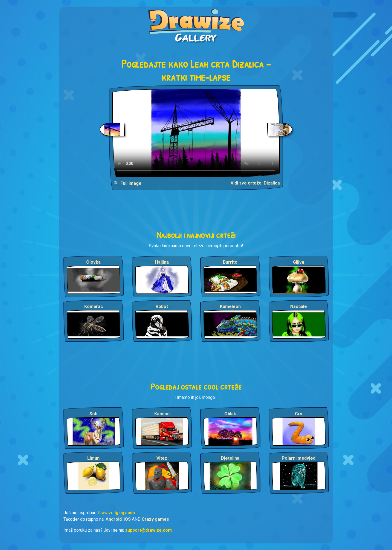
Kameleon (230, 306)
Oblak (230, 414)
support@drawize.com (148, 530)
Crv (299, 414)
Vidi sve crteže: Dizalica (255, 183)
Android (114, 519)
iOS (127, 519)
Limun (93, 458)
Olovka (93, 262)
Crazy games (155, 519)
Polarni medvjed (299, 458)
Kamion (162, 414)
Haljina (162, 262)
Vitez (162, 458)
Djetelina (230, 458)
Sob (93, 414)
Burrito (230, 262)
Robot (162, 306)
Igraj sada (125, 513)
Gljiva (299, 262)
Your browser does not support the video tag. (196, 133)
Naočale (299, 306)
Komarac (94, 306)
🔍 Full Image (128, 183)
